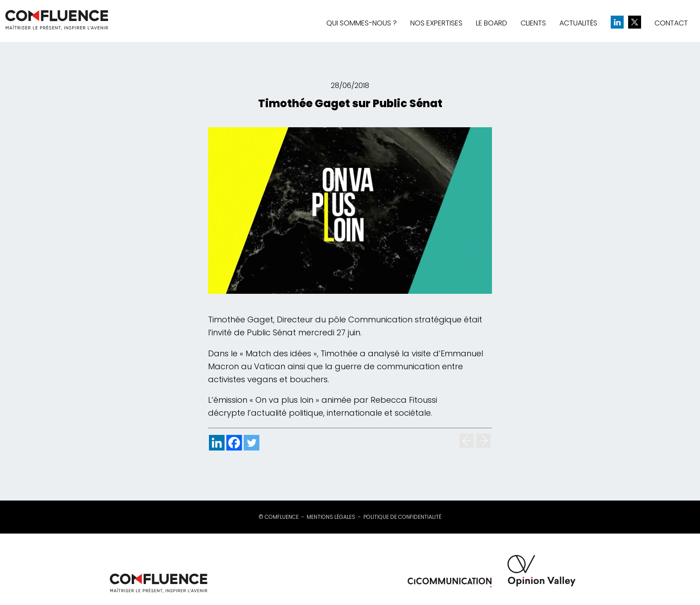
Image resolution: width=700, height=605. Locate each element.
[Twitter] (252, 443)
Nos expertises (436, 23)
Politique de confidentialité (402, 517)
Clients (533, 23)
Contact (671, 23)
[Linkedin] (217, 443)
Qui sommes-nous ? (362, 23)
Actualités (578, 23)
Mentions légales (331, 517)
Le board (492, 23)
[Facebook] (234, 443)
